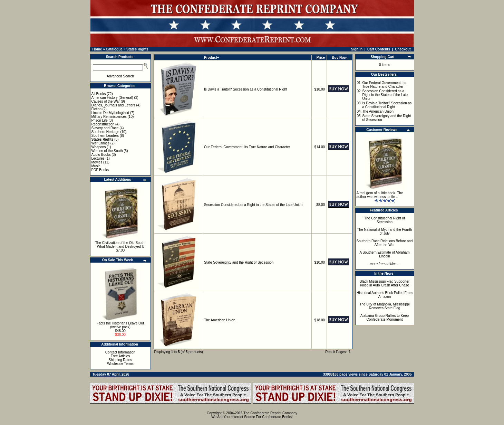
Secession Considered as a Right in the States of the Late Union (253, 205)
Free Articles (120, 356)
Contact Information (120, 352)
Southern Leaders (105, 136)
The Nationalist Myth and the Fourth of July (385, 232)
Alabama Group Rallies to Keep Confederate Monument (385, 318)
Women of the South (107, 151)
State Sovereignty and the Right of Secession (239, 262)
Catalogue (114, 49)
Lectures (98, 158)
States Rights (137, 49)
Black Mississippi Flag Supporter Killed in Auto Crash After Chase (385, 283)
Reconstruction (103, 124)
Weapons (99, 147)
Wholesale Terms (120, 364)
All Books (99, 94)
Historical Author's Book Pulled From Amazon (385, 295)
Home (97, 49)
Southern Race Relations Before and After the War (385, 243)
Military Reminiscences (109, 117)
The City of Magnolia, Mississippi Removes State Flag (385, 306)
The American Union (220, 320)
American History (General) (112, 98)
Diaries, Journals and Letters (113, 105)
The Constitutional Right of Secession (385, 220)
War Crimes (100, 143)
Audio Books (101, 155)
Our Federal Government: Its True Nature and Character (247, 147)
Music (96, 166)
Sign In (357, 49)
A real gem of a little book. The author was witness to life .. (380, 195)
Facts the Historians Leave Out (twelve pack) (120, 325)
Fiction (96, 109)
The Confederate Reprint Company (270, 413)
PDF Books (100, 170)
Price (321, 58)
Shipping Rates (120, 360)
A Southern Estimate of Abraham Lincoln (384, 254)
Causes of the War (106, 101)
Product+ (212, 58)
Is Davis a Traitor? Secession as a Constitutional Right (246, 89)
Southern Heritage (105, 132)
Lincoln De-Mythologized (110, 113)
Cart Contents (379, 49)
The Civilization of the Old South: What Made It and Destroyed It (120, 245)
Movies (97, 162)
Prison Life (100, 120)
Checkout (403, 49)
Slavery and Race (105, 128)
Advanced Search (120, 76)
